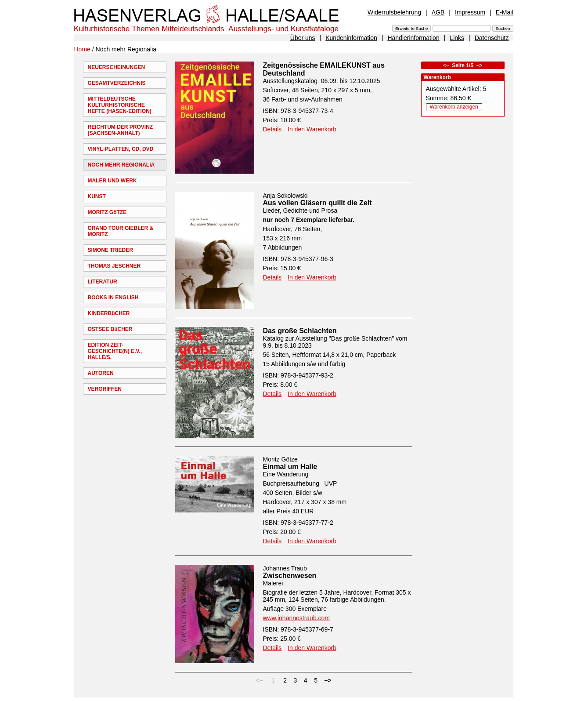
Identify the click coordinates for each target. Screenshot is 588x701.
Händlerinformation (413, 38)
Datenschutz (492, 38)
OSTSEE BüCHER (110, 329)
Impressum (470, 12)
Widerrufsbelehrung (394, 12)
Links (457, 38)
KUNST (97, 196)
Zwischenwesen (290, 576)
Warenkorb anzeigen (454, 107)
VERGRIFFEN (105, 389)
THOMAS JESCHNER (114, 266)
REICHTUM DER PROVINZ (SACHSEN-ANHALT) (121, 130)
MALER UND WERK (112, 181)
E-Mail (505, 12)
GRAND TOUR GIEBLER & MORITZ (121, 231)
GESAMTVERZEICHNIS (117, 83)
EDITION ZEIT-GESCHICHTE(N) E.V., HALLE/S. (115, 351)
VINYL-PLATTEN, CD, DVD (121, 149)
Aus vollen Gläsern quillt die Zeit (317, 203)
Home (82, 49)
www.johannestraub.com (297, 618)
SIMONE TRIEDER (110, 250)
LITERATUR (103, 282)
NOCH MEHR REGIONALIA (121, 165)
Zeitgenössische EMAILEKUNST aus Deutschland (324, 69)
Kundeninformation (351, 38)
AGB (438, 12)
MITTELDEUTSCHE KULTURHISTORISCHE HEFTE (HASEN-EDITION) (120, 105)
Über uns (303, 38)
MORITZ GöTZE (107, 212)
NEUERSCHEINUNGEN (117, 67)
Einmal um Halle (290, 467)
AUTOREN (101, 373)
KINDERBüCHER (109, 313)
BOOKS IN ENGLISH (113, 298)
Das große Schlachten (300, 331)
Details (272, 129)
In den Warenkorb (312, 129)
